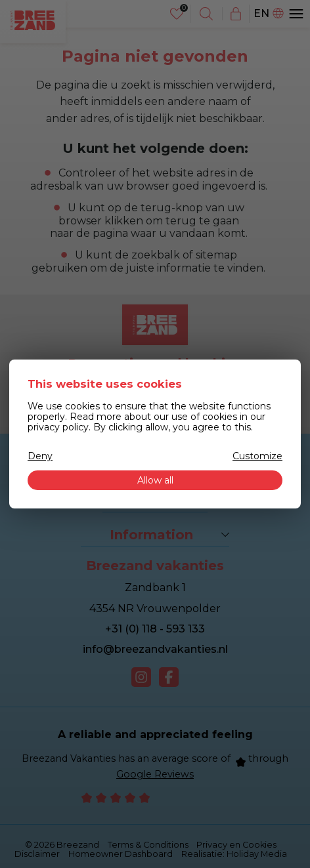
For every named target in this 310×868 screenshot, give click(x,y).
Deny (40, 456)
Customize (257, 456)
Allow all (155, 480)
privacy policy (58, 427)
